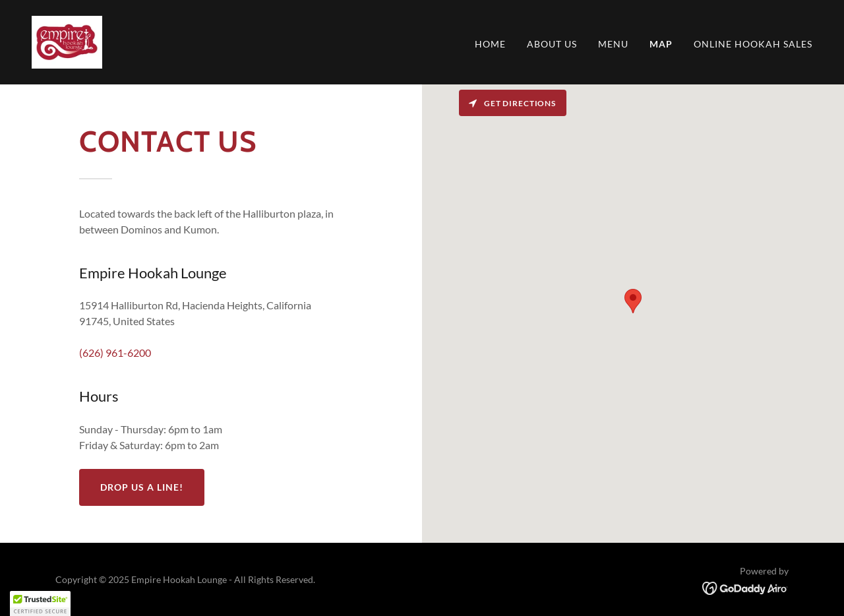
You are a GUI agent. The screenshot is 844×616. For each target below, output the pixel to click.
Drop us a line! (142, 487)
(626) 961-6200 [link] (115, 353)
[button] (40, 603)
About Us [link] (552, 44)
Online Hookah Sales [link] (753, 44)
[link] (67, 41)
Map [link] (661, 44)
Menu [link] (613, 44)
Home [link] (490, 44)
